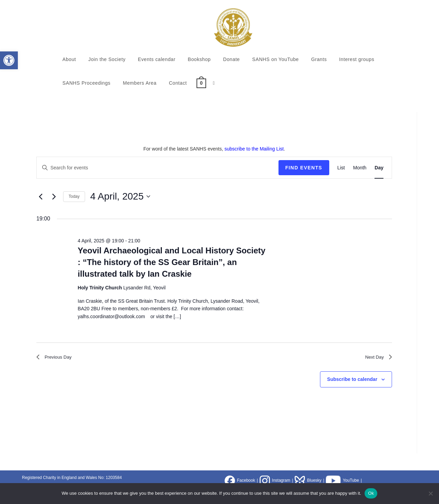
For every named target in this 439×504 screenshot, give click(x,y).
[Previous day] (40, 196)
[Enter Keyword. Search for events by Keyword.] (158, 168)
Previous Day (57, 358)
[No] (430, 493)
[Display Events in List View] (341, 168)
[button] (9, 60)
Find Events (304, 168)
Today (74, 196)
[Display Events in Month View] (360, 168)
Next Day (377, 358)
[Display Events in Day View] (379, 168)
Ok (371, 493)
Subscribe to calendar (352, 382)
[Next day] (54, 196)
